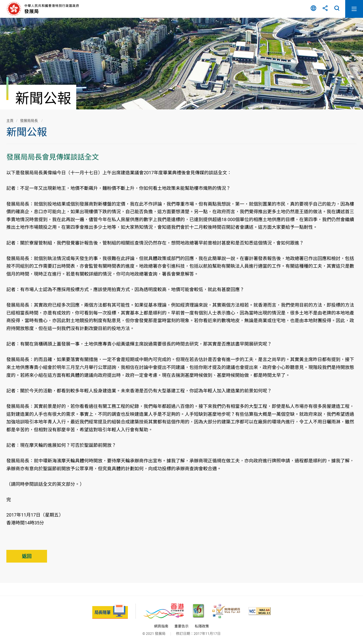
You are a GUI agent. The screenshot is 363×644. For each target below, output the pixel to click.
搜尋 (337, 9)
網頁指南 (161, 626)
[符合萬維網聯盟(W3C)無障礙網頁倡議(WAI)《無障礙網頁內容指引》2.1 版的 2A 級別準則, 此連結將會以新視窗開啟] (260, 611)
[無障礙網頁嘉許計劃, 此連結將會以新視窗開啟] (226, 611)
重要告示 (181, 626)
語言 (313, 9)
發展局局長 (29, 121)
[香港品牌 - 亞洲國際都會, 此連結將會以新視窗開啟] (164, 611)
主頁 (10, 121)
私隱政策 (202, 626)
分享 (325, 9)
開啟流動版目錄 (354, 9)
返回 (27, 556)
